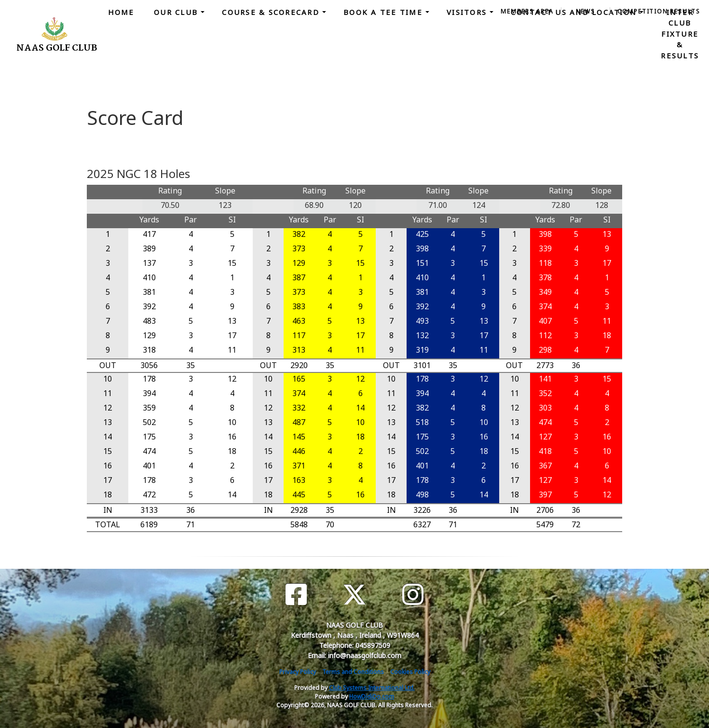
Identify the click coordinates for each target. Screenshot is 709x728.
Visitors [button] (468, 12)
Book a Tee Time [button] (384, 12)
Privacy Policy (298, 672)
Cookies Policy (410, 672)
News (586, 11)
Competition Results (659, 11)
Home (121, 12)
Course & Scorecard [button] (272, 12)
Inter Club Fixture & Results (680, 34)
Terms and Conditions (353, 672)
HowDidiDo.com (372, 696)
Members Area (527, 11)
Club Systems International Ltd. (372, 688)
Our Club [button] (177, 12)
